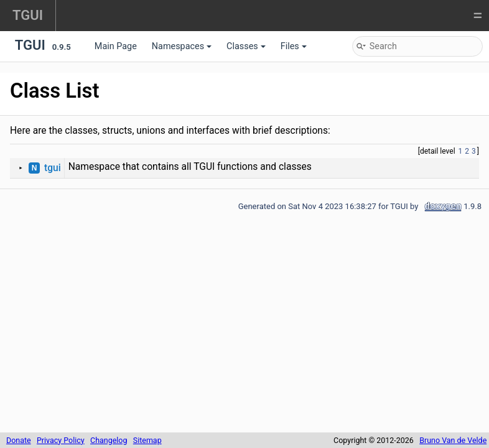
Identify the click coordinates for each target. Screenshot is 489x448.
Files (294, 46)
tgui (53, 168)
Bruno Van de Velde (453, 440)
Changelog (109, 440)
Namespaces (182, 46)
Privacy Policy (61, 440)
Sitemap (147, 440)
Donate (19, 440)
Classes (246, 46)
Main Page (116, 46)
